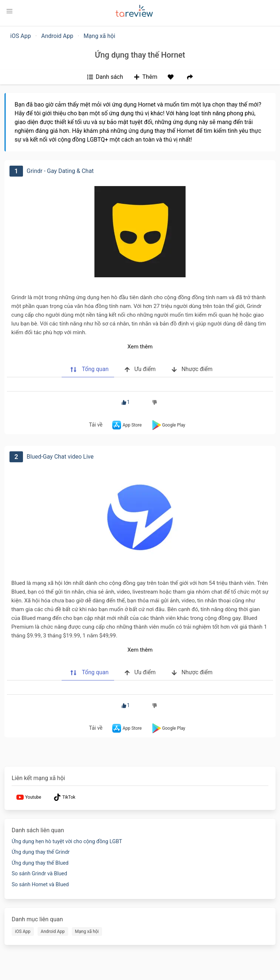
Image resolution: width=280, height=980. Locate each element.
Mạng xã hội (99, 36)
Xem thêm (140, 347)
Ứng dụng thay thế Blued (40, 863)
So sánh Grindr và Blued (39, 874)
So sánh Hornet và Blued (40, 885)
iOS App (21, 36)
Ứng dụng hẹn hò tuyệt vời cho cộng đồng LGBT (67, 842)
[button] (9, 11)
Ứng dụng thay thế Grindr (41, 852)
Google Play (168, 425)
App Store (126, 425)
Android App (57, 36)
